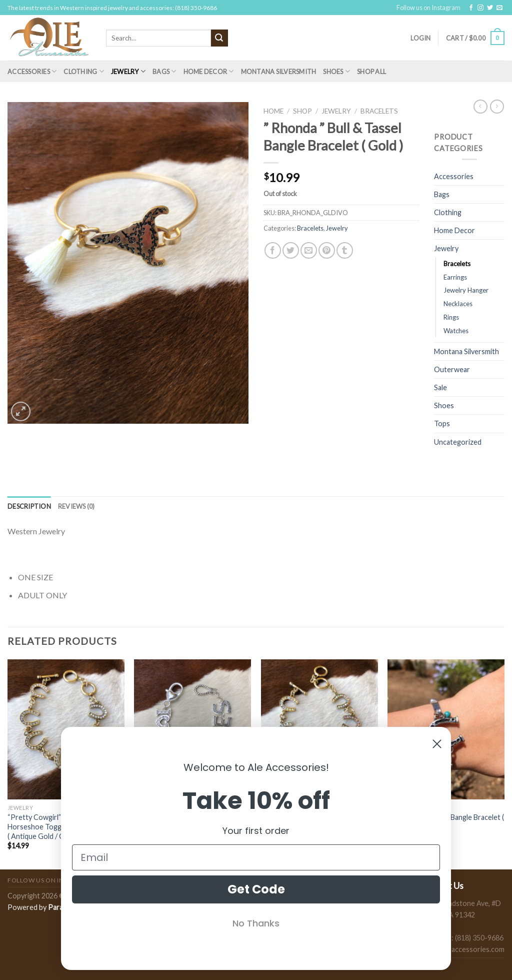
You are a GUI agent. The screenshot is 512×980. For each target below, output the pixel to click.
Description (29, 506)
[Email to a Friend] (309, 250)
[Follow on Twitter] (490, 8)
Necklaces (458, 304)
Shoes (336, 71)
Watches (456, 331)
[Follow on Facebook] (471, 8)
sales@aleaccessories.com (462, 949)
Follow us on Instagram (428, 8)
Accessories (32, 71)
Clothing (84, 71)
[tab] (29, 506)
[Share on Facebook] (273, 250)
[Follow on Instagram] (480, 8)
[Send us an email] (499, 8)
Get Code (256, 889)
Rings (451, 317)
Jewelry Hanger (466, 290)
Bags (164, 71)
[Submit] (219, 38)
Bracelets (379, 111)
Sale (440, 387)
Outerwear (452, 369)
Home (273, 111)
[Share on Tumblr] (345, 250)
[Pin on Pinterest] (327, 250)
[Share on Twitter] (291, 250)
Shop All (371, 72)
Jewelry (128, 71)
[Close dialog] (437, 744)
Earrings (455, 277)
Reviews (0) (76, 506)
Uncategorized (458, 442)
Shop (302, 111)
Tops (442, 423)
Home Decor (209, 71)
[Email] (256, 857)
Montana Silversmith (279, 72)
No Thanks (256, 923)
